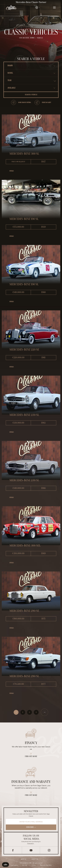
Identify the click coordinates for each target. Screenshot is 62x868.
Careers (34, 865)
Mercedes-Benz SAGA (46, 865)
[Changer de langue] (38, 8)
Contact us (35, 859)
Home (32, 38)
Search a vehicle (31, 95)
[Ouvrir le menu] (54, 8)
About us (24, 859)
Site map (25, 865)
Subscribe (31, 827)
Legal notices (14, 865)
